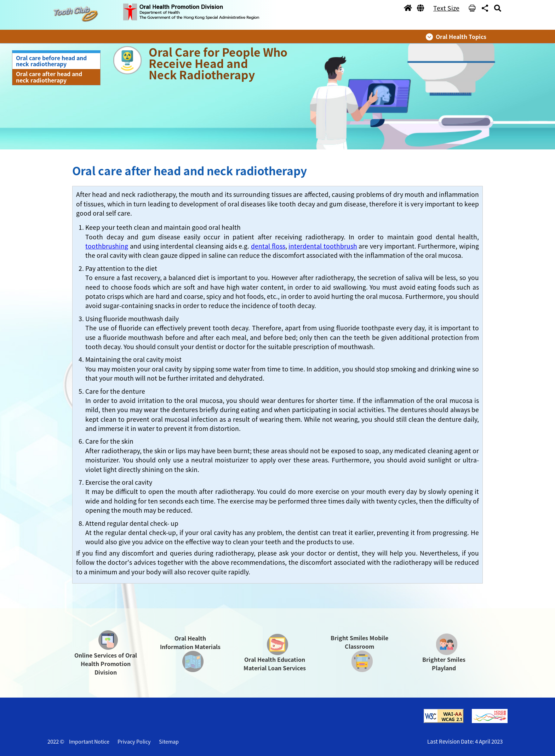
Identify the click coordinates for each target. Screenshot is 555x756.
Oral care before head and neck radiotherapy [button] (51, 61)
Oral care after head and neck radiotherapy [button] (49, 77)
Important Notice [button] (89, 741)
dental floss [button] (268, 246)
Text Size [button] (446, 8)
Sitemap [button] (169, 741)
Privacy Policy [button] (134, 741)
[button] (78, 14)
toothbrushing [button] (107, 246)
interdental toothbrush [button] (323, 246)
